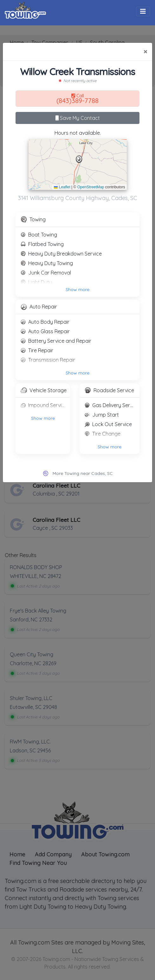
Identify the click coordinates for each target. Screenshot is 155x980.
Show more (77, 289)
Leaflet (62, 187)
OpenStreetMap (91, 187)
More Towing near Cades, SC (83, 473)
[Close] (145, 52)
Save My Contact (78, 118)
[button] (79, 159)
